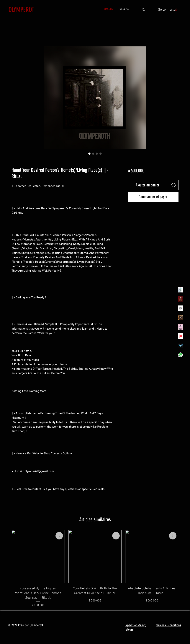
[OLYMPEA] (181, 327)
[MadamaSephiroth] (181, 345)
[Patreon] (181, 336)
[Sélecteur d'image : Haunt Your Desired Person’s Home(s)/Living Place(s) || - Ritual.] (89, 154)
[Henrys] (181, 308)
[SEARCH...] (127, 10)
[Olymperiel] (181, 290)
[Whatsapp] (181, 355)
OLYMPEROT (21, 9)
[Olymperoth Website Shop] (181, 299)
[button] (178, 9)
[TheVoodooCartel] (181, 318)
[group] (95, 569)
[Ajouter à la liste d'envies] (174, 185)
